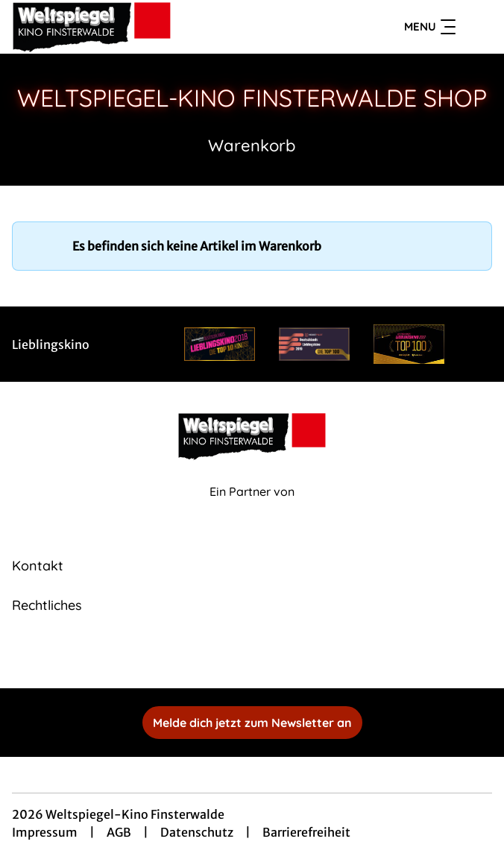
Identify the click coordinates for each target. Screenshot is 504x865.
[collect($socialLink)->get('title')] (236, 655)
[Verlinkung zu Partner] (220, 345)
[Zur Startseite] (116, 27)
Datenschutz (197, 832)
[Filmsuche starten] (477, 27)
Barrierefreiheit (306, 832)
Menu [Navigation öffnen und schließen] (430, 27)
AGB (119, 832)
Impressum (45, 832)
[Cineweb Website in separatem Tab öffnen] (252, 507)
